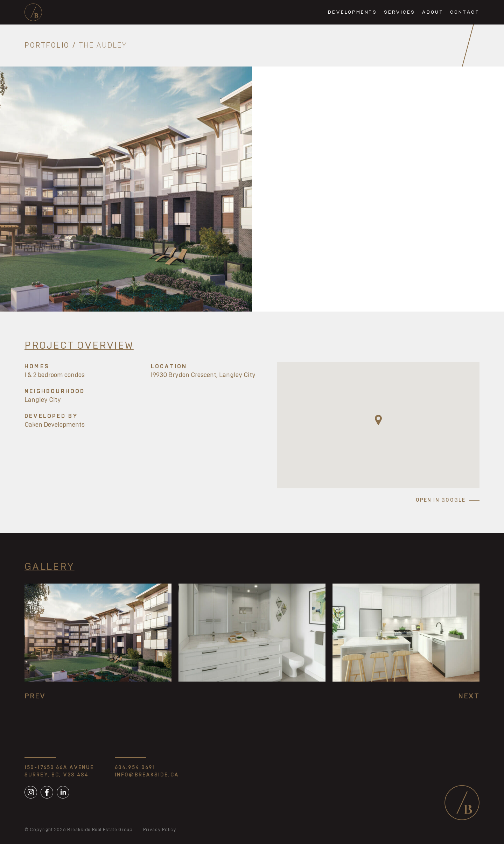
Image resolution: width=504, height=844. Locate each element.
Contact (465, 12)
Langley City (43, 400)
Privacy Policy (160, 830)
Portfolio (47, 46)
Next (469, 696)
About (432, 12)
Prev (35, 696)
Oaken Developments (55, 425)
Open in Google (441, 500)
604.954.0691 (135, 768)
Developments (352, 12)
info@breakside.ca (147, 775)
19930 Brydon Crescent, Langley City (203, 375)
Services (399, 12)
